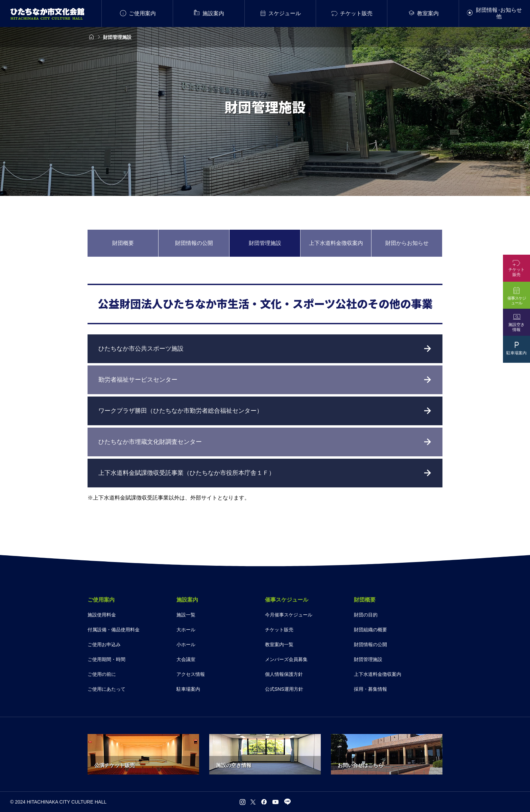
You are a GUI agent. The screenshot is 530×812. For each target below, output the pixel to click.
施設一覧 (186, 615)
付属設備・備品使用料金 (114, 630)
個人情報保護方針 (284, 674)
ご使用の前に (102, 674)
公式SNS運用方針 (284, 689)
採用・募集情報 (370, 689)
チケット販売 (279, 630)
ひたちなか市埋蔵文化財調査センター (150, 442)
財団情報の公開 (194, 243)
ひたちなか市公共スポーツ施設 (141, 349)
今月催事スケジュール (289, 615)
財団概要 (123, 243)
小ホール (186, 644)
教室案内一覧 (279, 644)
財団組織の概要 (370, 630)
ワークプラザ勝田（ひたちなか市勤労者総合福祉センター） (180, 411)
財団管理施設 (265, 243)
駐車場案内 (188, 689)
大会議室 (186, 659)
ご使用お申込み (104, 644)
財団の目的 (366, 615)
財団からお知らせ (407, 243)
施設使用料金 (102, 615)
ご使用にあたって (106, 689)
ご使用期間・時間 (106, 659)
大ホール (186, 630)
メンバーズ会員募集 (286, 659)
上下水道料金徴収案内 (336, 243)
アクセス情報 (191, 674)
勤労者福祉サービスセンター (138, 380)
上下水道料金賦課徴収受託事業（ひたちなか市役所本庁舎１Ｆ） (187, 473)
